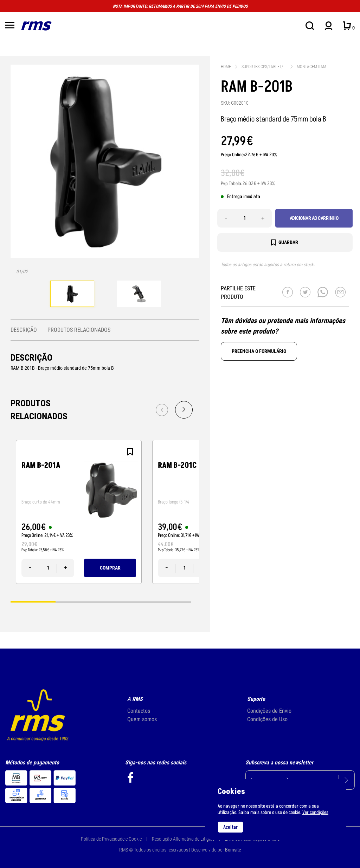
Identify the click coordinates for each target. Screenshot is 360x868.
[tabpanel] (72, 295)
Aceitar (230, 827)
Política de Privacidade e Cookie (111, 839)
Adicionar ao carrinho (314, 218)
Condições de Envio (269, 711)
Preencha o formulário (259, 351)
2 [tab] (78, 602)
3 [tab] (123, 602)
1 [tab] (33, 602)
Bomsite (233, 850)
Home (226, 67)
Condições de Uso (267, 719)
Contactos (139, 711)
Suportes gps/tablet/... (264, 67)
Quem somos (142, 719)
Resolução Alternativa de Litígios (183, 839)
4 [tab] (168, 602)
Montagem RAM (311, 67)
